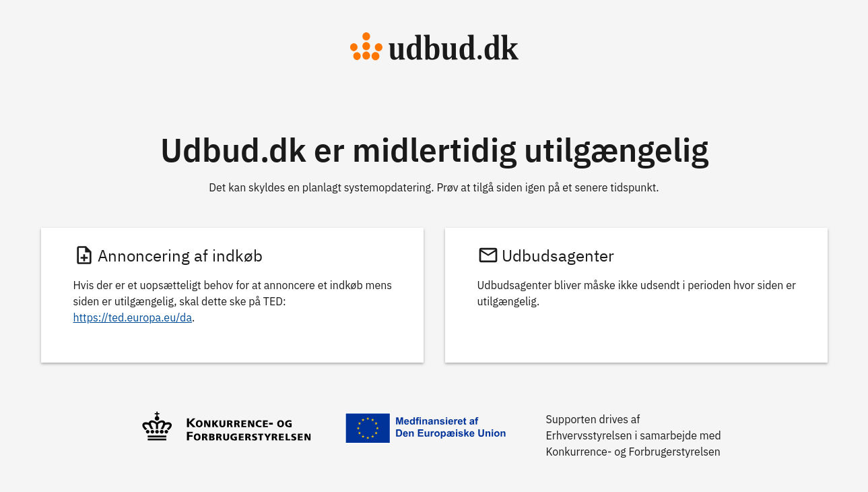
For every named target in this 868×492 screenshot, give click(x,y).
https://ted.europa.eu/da (133, 317)
